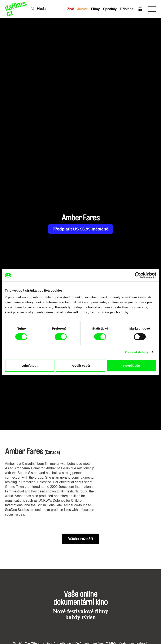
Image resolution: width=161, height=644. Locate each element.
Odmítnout (30, 366)
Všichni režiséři (80, 539)
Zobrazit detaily (136, 352)
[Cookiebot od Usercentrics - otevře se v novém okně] (138, 275)
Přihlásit (127, 9)
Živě (71, 9)
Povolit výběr (80, 366)
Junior (82, 9)
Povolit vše (132, 366)
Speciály (110, 9)
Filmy (95, 9)
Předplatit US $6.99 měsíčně (81, 229)
